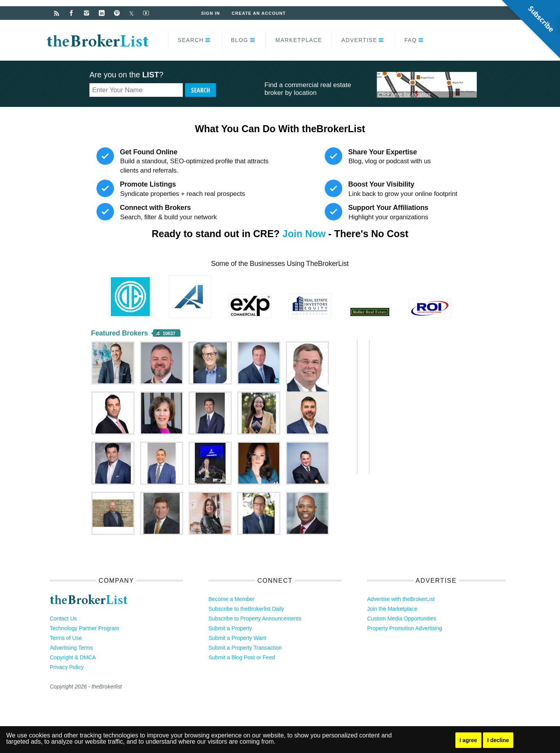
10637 (169, 334)
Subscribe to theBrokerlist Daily (246, 609)
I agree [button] (468, 740)
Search (191, 40)
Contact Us (63, 618)
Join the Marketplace (392, 609)
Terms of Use (66, 638)
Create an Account (259, 13)
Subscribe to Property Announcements (255, 618)
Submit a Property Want (237, 638)
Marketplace (299, 40)
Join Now (304, 234)
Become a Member (231, 599)
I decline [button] (498, 740)
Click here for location (404, 94)
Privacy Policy (67, 667)
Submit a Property (230, 628)
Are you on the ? (126, 75)
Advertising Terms (71, 648)
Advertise (359, 40)
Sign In (211, 13)
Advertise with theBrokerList (401, 599)
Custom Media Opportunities (402, 618)
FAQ (411, 40)
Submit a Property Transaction (245, 648)
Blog (240, 40)
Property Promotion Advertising (405, 628)
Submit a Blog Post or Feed (242, 657)
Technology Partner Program (84, 628)
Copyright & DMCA (73, 657)
